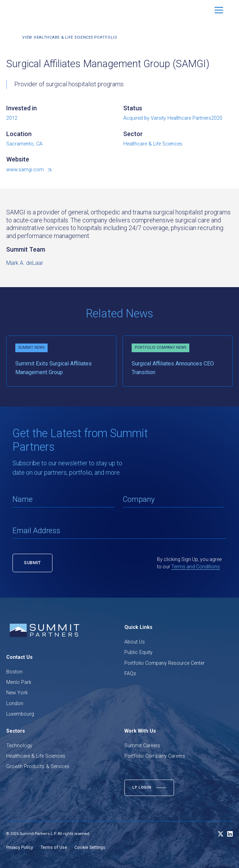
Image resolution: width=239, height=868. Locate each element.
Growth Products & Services (38, 767)
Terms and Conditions (196, 567)
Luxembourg (20, 714)
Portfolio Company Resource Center (164, 663)
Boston (14, 672)
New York (17, 693)
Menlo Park (19, 682)
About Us (135, 642)
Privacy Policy (20, 847)
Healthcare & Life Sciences (36, 756)
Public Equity (138, 652)
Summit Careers (142, 746)
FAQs (130, 674)
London (15, 704)
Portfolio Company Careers (155, 756)
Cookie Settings (90, 847)
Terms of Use (54, 847)
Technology (19, 746)
